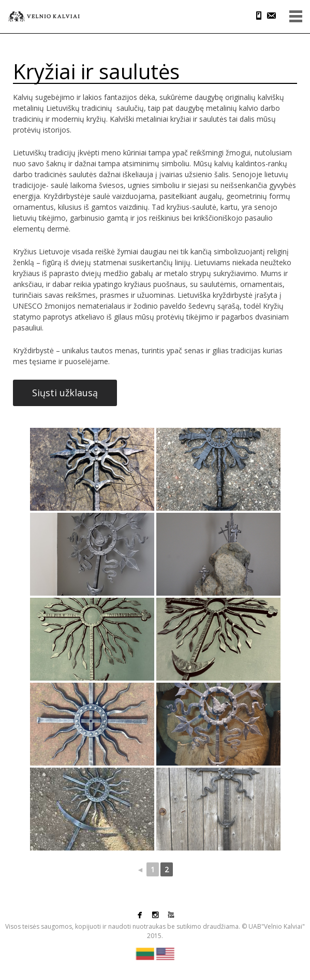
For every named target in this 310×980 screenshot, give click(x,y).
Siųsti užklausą (65, 393)
